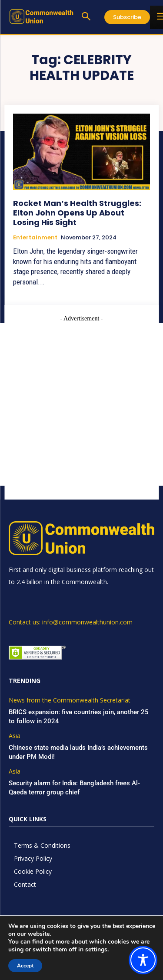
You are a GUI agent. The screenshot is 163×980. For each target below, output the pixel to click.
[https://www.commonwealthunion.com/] (41, 16)
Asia (15, 736)
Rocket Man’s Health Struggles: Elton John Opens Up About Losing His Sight (77, 212)
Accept (25, 966)
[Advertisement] (81, 404)
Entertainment (35, 238)
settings (96, 950)
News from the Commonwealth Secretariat (70, 701)
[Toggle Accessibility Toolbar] (143, 960)
